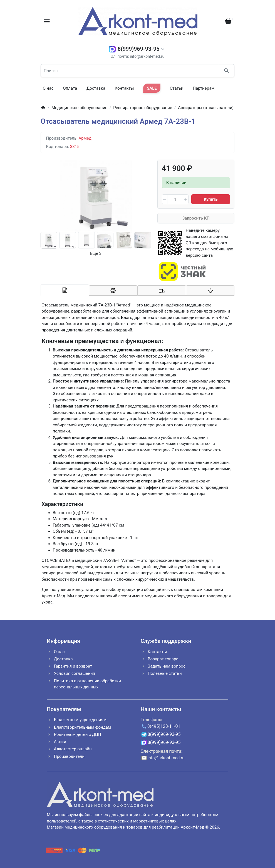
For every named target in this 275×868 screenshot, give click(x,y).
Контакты (124, 88)
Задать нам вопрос (167, 666)
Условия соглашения (75, 673)
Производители (69, 756)
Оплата (70, 88)
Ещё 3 (96, 253)
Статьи (177, 88)
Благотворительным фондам (82, 727)
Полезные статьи (165, 673)
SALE (152, 88)
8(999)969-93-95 (138, 49)
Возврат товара (163, 659)
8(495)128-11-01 (164, 726)
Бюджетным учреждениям (80, 720)
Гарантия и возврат (73, 666)
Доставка (96, 88)
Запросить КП (196, 218)
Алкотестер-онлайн (73, 749)
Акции (60, 742)
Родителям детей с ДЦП (78, 734)
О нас (48, 88)
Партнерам (204, 88)
